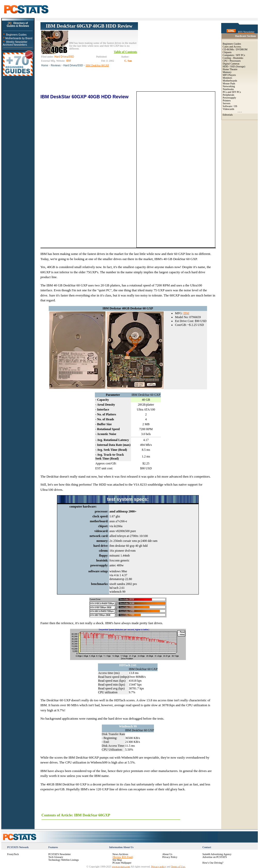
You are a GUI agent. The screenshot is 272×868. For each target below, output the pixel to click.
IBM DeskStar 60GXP (97, 65)
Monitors (228, 78)
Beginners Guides (16, 35)
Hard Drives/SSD (73, 65)
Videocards (229, 109)
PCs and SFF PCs (232, 92)
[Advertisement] (177, 54)
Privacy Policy (170, 857)
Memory (227, 72)
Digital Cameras (231, 64)
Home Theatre (230, 69)
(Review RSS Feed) (123, 857)
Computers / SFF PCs (234, 55)
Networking (229, 86)
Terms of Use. (178, 867)
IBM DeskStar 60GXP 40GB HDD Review (89, 26)
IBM (186, 313)
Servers (227, 103)
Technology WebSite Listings (64, 860)
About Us (167, 854)
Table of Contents (126, 52)
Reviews (56, 65)
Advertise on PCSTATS (215, 857)
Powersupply (229, 98)
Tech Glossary (56, 857)
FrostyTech (13, 854)
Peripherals (229, 95)
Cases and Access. (232, 47)
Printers (227, 101)
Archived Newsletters (15, 45)
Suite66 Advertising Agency (217, 854)
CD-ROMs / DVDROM (235, 49)
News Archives (120, 854)
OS (236, 106)
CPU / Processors (232, 61)
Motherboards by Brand (19, 38)
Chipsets (227, 52)
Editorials (228, 115)
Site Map (117, 860)
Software (227, 106)
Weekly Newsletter (17, 42)
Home (45, 65)
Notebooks (228, 89)
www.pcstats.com (121, 867)
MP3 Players (229, 75)
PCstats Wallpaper (122, 863)
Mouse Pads (229, 83)
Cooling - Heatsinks (233, 58)
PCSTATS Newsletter (60, 854)
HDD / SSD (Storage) (234, 66)
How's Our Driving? (213, 863)
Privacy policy (159, 867)
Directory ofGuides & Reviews (18, 25)
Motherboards (230, 81)
